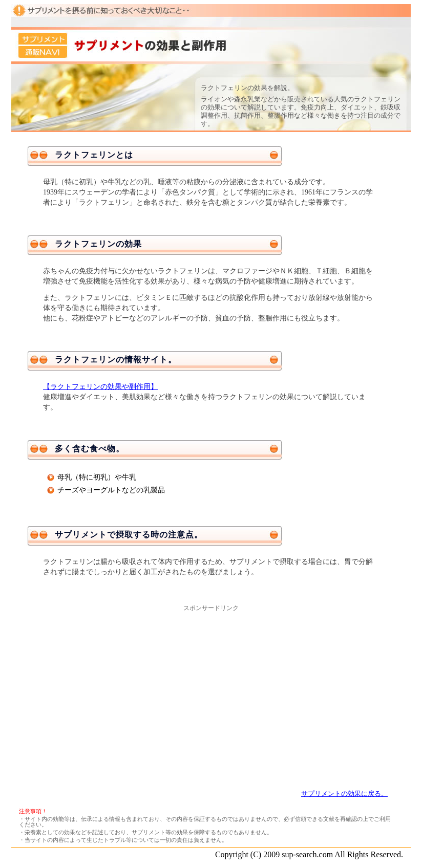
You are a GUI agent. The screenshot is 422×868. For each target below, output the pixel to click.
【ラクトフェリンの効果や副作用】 (100, 387)
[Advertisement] (211, 684)
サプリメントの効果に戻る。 (344, 794)
